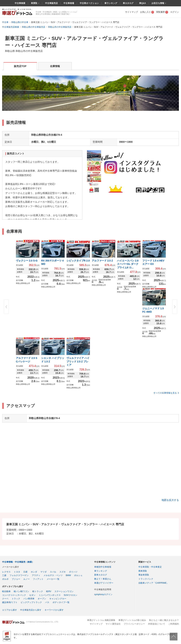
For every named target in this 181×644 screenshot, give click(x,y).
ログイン (175, 12)
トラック (16, 599)
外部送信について (157, 624)
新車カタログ (101, 575)
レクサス (6, 572)
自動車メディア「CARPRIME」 (154, 583)
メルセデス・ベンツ (53, 575)
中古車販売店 (51, 3)
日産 (25, 572)
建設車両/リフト (10, 602)
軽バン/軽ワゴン (21, 591)
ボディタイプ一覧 (61, 602)
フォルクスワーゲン (19, 575)
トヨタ (17, 572)
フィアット (38, 579)
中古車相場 (69, 3)
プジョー (16, 579)
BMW (68, 575)
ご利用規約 (174, 624)
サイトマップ (132, 12)
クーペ (5, 599)
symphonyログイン (103, 594)
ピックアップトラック (31, 602)
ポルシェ (78, 575)
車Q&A (143, 3)
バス (47, 602)
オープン (42, 599)
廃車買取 (143, 571)
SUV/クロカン (71, 595)
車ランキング (111, 3)
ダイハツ (73, 572)
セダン (32, 595)
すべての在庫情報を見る (165, 393)
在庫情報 (55, 66)
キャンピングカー (58, 599)
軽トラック (38, 591)
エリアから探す (10, 610)
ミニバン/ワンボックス (50, 595)
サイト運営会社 (113, 624)
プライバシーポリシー (134, 624)
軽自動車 (6, 591)
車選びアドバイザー (104, 583)
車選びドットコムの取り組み (132, 620)
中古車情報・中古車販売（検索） (18, 562)
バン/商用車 (29, 599)
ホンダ (34, 572)
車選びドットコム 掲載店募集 (101, 620)
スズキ (63, 572)
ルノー (27, 579)
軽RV (49, 591)
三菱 (4, 575)
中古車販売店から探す (31, 610)
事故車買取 (144, 575)
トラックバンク (146, 579)
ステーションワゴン (64, 591)
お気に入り (147, 12)
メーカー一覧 (53, 579)
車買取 (34, 3)
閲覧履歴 (162, 12)
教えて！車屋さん (103, 579)
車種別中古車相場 (103, 567)
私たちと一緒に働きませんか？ (164, 620)
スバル (53, 572)
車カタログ (128, 3)
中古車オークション (89, 3)
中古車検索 (20, 3)
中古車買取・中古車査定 (150, 567)
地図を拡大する (170, 500)
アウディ (36, 575)
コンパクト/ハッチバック (14, 595)
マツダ (43, 572)
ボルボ (5, 579)
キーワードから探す (54, 610)
